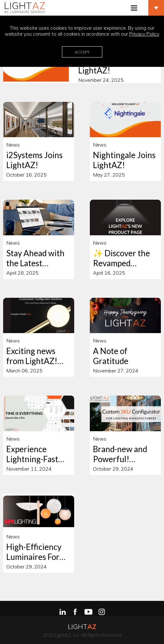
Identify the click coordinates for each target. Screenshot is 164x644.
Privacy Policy (144, 34)
